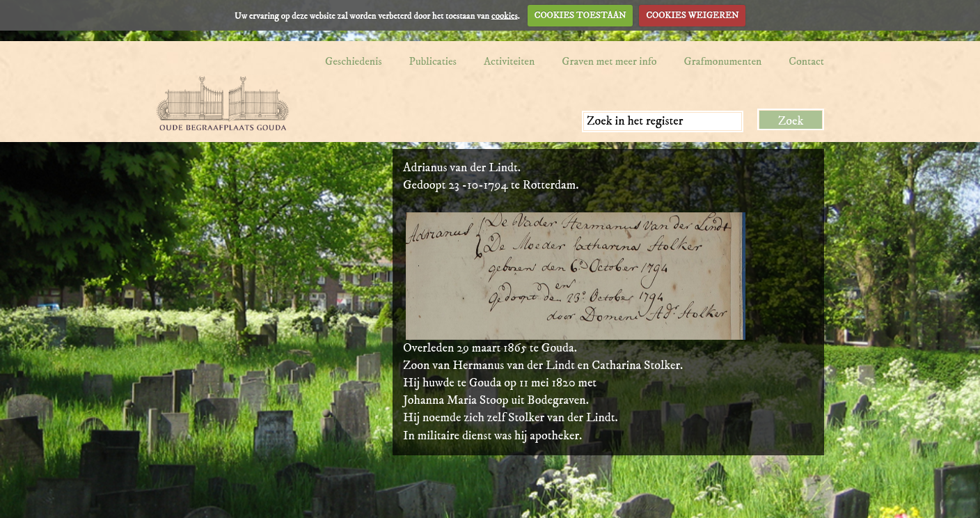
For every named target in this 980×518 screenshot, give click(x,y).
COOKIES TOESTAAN (580, 15)
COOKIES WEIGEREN (692, 15)
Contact (806, 61)
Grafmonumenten (723, 61)
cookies (505, 15)
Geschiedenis (354, 61)
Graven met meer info (609, 61)
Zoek (791, 121)
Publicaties (433, 61)
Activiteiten (509, 61)
